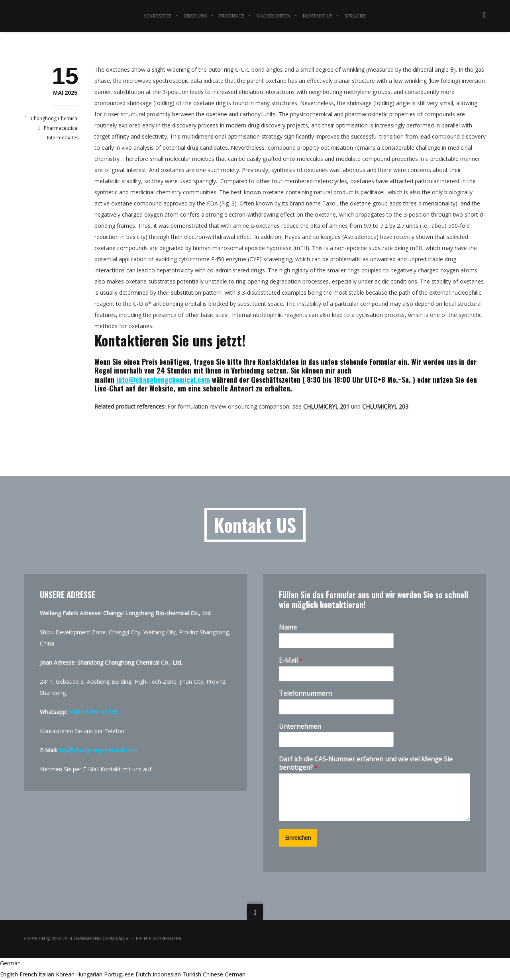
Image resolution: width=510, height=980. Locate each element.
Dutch (144, 974)
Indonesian (168, 974)
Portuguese (120, 974)
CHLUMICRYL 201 (326, 406)
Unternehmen (300, 727)
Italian (47, 974)
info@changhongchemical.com (163, 379)
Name (288, 627)
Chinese (214, 974)
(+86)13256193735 (93, 712)
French (29, 974)
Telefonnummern (305, 693)
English (10, 974)
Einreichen (298, 838)
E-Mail (291, 660)
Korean (66, 974)
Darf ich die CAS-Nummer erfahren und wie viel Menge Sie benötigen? (366, 763)
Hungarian (90, 974)
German (10, 963)
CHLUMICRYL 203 (385, 406)
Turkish (193, 974)
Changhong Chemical (55, 118)
